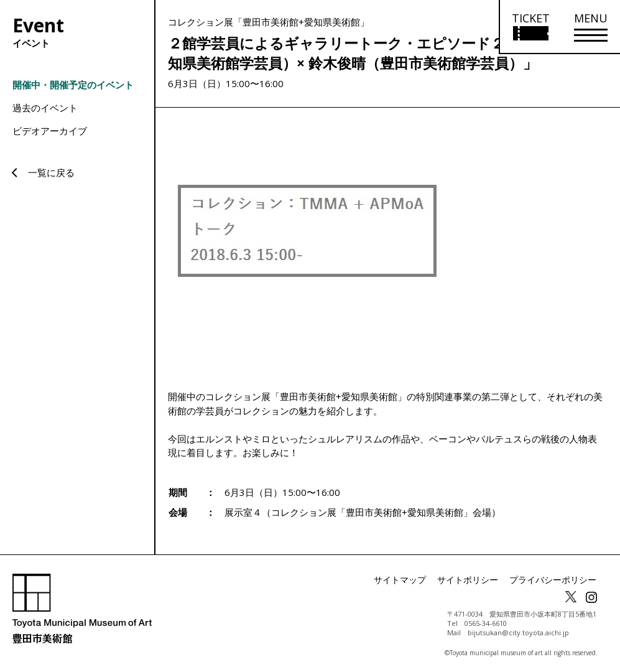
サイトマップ (425, 580)
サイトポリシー (484, 580)
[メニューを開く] (591, 27)
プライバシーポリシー (559, 580)
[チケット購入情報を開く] (530, 27)
